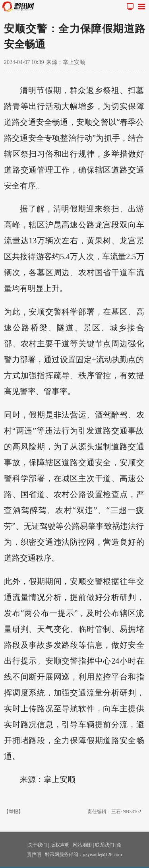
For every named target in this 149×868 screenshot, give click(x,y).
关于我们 (37, 845)
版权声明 (60, 845)
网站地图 (82, 845)
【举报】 (14, 812)
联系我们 (104, 845)
